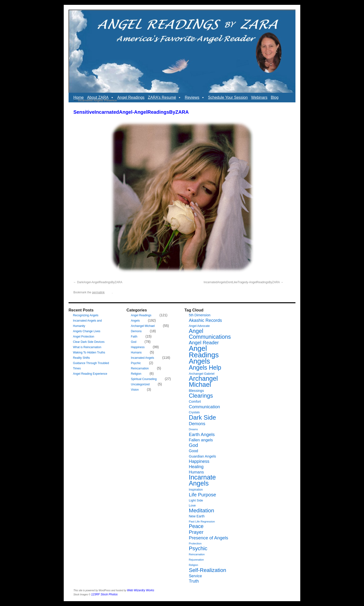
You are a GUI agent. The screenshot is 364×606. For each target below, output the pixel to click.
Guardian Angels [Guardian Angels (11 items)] (202, 456)
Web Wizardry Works (140, 590)
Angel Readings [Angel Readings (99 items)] (204, 352)
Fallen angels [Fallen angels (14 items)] (201, 440)
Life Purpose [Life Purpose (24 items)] (202, 495)
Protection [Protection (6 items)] (195, 543)
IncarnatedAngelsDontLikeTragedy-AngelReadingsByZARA (242, 282)
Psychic (136, 363)
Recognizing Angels (86, 315)
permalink (98, 292)
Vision (135, 390)
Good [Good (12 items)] (193, 451)
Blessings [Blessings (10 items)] (196, 391)
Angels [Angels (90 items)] (199, 361)
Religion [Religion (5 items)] (193, 565)
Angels (135, 321)
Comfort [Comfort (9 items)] (195, 402)
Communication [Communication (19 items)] (204, 407)
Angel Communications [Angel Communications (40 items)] (210, 334)
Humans (136, 352)
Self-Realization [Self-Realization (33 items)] (207, 570)
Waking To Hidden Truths (89, 352)
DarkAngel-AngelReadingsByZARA (100, 282)
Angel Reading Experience (90, 374)
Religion (136, 374)
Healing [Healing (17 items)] (196, 467)
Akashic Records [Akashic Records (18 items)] (205, 320)
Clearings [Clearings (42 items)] (201, 396)
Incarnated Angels (142, 358)
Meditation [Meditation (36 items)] (201, 510)
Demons (136, 331)
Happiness (138, 347)
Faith (134, 337)
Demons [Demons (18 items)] (197, 424)
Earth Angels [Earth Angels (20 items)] (202, 434)
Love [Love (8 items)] (192, 505)
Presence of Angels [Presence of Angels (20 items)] (208, 538)
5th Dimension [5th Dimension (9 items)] (200, 315)
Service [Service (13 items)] (195, 576)
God (134, 342)
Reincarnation (140, 368)
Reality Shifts (81, 358)
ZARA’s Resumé (165, 98)
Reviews (195, 98)
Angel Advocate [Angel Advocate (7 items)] (199, 326)
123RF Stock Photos (105, 594)
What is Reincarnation (87, 347)
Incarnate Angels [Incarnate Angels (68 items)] (202, 480)
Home (79, 97)
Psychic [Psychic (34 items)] (198, 548)
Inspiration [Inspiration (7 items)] (196, 490)
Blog (275, 97)
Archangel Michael (143, 326)
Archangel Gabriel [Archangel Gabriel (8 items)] (202, 374)
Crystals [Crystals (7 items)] (194, 412)
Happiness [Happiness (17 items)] (199, 461)
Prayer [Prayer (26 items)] (196, 532)
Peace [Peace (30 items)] (196, 526)
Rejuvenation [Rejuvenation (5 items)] (196, 560)
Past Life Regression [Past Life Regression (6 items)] (202, 521)
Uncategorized (140, 384)
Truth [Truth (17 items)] (194, 581)
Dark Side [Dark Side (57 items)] (202, 417)
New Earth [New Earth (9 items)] (197, 516)
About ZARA (101, 98)
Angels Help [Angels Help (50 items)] (205, 367)
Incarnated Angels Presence (95, 100)
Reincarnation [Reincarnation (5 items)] (197, 554)
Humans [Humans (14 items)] (196, 472)
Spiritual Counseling (144, 379)
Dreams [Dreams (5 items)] (193, 429)
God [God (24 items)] (193, 445)
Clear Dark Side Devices (89, 342)
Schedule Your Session (228, 97)
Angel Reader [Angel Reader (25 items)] (204, 343)
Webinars (259, 97)
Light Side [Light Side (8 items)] (196, 500)
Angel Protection (84, 337)
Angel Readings (131, 97)
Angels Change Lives (87, 331)
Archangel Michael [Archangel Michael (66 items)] (203, 382)
